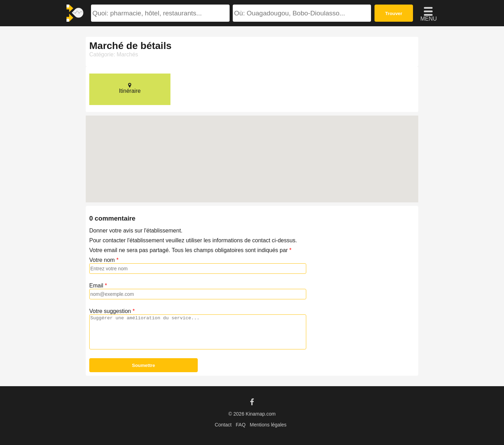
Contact (223, 425)
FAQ (241, 425)
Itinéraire (130, 88)
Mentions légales (268, 425)
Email (96, 286)
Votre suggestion (110, 311)
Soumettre (143, 365)
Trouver (394, 13)
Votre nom (102, 260)
